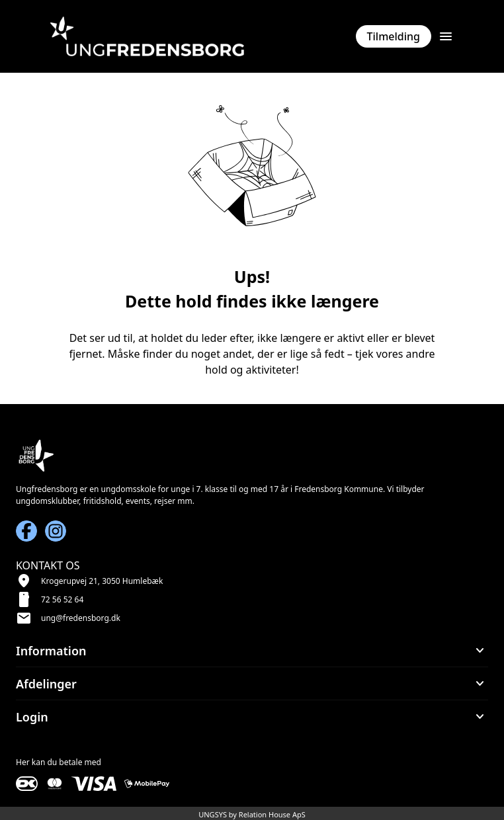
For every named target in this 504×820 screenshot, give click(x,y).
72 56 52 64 (62, 599)
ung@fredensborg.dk (81, 618)
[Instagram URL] (56, 531)
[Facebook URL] (26, 531)
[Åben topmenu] (446, 36)
